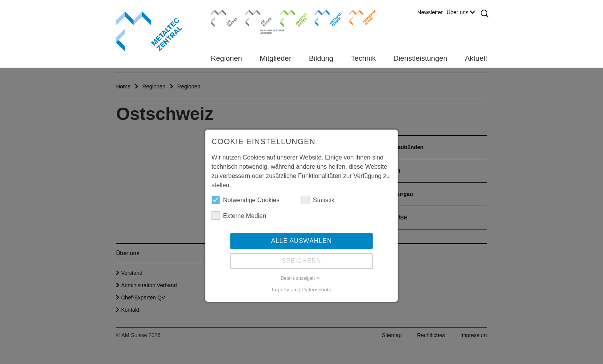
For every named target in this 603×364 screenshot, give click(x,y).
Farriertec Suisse (359, 17)
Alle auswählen (301, 241)
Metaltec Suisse (323, 17)
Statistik (318, 200)
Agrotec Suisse (288, 17)
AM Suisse (222, 13)
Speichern (301, 261)
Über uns (461, 12)
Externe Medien (239, 216)
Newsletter (430, 12)
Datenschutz (316, 290)
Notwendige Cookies (246, 200)
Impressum (285, 290)
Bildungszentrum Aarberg (259, 17)
